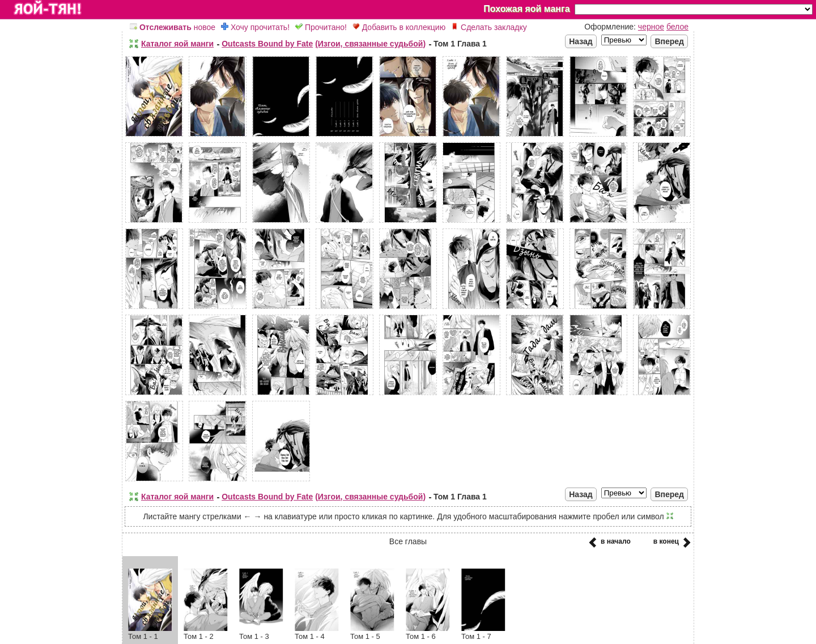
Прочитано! (321, 27)
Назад (581, 41)
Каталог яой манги (177, 44)
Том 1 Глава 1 (460, 44)
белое (677, 27)
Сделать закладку (489, 27)
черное (651, 27)
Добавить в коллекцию (399, 27)
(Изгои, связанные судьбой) (370, 44)
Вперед (669, 41)
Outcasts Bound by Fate (267, 44)
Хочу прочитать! (255, 27)
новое (173, 27)
